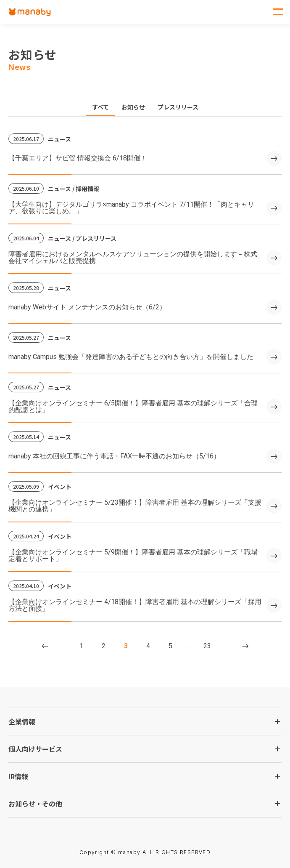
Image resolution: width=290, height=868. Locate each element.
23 (207, 646)
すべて (100, 107)
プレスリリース (178, 107)
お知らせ (133, 107)
